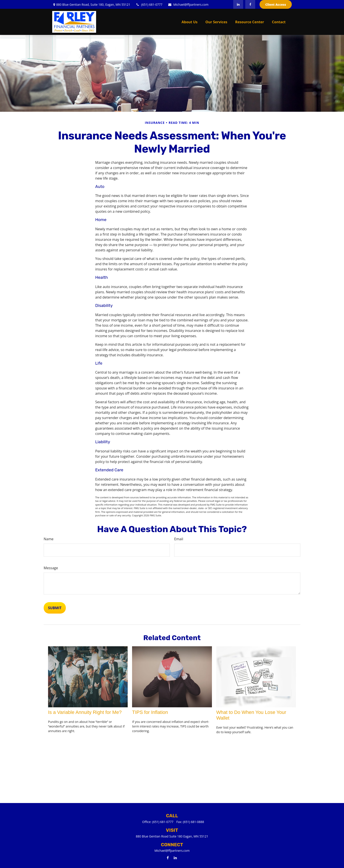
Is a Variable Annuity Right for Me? (85, 712)
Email (179, 539)
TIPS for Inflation (150, 712)
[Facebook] (250, 4)
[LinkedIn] (238, 4)
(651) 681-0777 (149, 5)
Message (51, 568)
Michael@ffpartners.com (188, 5)
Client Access (276, 5)
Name (49, 539)
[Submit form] (55, 608)
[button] (190, 22)
